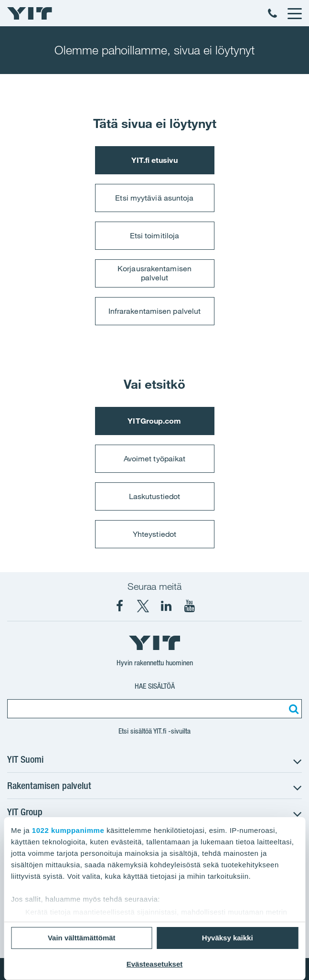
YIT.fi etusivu (154, 160)
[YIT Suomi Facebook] (119, 606)
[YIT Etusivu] (30, 13)
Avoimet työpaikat (155, 458)
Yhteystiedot (154, 534)
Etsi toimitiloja (155, 235)
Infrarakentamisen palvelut (155, 311)
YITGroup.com (154, 421)
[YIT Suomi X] (143, 606)
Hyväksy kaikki (228, 938)
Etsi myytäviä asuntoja (154, 198)
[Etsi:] (292, 709)
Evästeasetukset (155, 964)
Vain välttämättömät (82, 938)
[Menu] (294, 13)
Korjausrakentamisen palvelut (154, 273)
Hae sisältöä (155, 686)
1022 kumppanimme (68, 830)
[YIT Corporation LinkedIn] (166, 606)
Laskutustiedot (154, 496)
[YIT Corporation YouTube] (190, 606)
